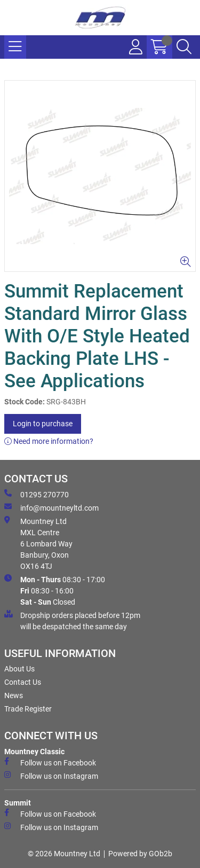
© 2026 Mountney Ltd (64, 854)
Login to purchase (43, 424)
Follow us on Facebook (50, 762)
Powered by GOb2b (140, 854)
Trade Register (28, 709)
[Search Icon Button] (184, 47)
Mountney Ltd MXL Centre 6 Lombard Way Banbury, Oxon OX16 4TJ (38, 543)
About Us (19, 669)
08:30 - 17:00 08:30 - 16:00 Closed (55, 590)
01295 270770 (37, 494)
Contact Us (23, 682)
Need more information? (49, 441)
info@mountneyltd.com (51, 507)
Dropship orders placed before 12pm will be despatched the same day (72, 620)
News (14, 695)
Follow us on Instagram (51, 776)
